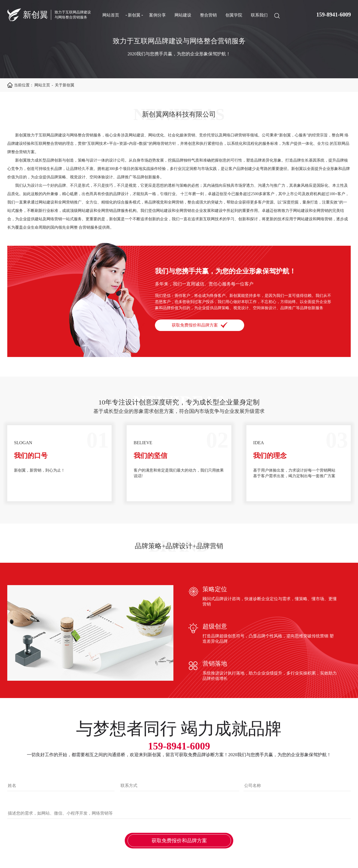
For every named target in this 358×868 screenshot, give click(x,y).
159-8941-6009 (334, 15)
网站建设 (183, 15)
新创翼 (134, 15)
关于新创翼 (65, 85)
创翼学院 (234, 15)
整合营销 (208, 15)
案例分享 (157, 15)
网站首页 (111, 15)
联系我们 (259, 15)
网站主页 (42, 85)
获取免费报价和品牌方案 (200, 325)
